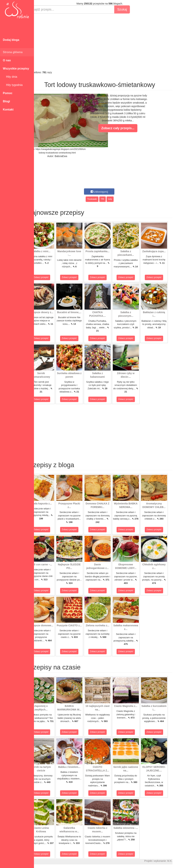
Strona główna (13, 52)
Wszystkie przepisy (16, 69)
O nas (7, 60)
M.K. (179, 861)
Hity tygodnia (13, 85)
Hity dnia (10, 77)
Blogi (6, 101)
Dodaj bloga (11, 40)
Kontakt (8, 110)
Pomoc (8, 93)
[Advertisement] (108, 42)
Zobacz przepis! (50, 277)
